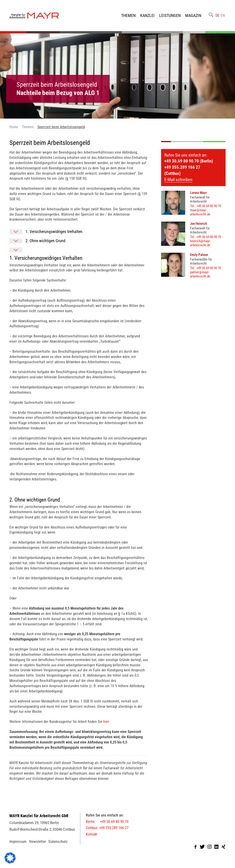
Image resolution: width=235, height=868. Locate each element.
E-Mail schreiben (178, 180)
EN (223, 15)
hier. (106, 722)
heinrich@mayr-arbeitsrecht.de (200, 243)
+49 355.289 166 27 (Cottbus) (182, 170)
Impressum (18, 841)
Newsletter (38, 841)
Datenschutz (58, 841)
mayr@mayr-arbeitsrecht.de (200, 212)
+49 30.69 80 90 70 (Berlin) (189, 161)
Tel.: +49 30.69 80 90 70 (206, 206)
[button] (10, 858)
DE (217, 15)
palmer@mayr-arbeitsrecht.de (200, 274)
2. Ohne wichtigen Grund (45, 241)
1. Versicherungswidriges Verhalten (54, 232)
